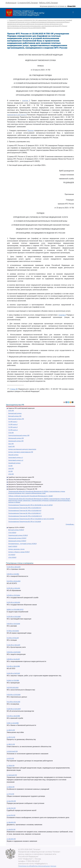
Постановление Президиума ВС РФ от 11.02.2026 (25, 522)
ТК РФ (10, 466)
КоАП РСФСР (13, 546)
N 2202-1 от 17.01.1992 (13, 680)
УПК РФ (11, 474)
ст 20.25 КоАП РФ (12, 751)
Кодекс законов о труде (16, 549)
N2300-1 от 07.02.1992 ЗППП (15, 609)
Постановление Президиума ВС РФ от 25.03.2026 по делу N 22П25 (30, 505)
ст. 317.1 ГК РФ (11, 737)
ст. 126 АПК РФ (11, 822)
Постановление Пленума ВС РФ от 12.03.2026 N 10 (25, 516)
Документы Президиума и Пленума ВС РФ (23, 489)
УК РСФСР (12, 555)
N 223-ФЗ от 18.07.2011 (13, 673)
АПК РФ (11, 411)
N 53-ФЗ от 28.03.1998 (13, 716)
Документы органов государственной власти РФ (25, 487)
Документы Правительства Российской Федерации (26, 484)
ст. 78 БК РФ (11, 766)
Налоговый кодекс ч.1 (16, 457)
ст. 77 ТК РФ (10, 794)
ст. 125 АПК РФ (11, 839)
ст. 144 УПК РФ (11, 801)
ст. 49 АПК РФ (11, 829)
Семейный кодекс (14, 463)
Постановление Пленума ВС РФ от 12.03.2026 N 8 (25, 510)
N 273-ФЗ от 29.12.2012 (13, 588)
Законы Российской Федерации (19, 480)
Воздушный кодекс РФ (16, 419)
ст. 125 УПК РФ (11, 808)
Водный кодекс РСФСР (16, 530)
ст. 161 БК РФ (11, 787)
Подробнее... (70, 524)
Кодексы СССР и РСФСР (16, 527)
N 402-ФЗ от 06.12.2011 (13, 645)
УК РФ (10, 471)
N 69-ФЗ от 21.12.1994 (13, 574)
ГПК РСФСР (12, 533)
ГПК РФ (11, 433)
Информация (11, 3)
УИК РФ (11, 468)
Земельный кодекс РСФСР (17, 541)
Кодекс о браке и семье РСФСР (19, 552)
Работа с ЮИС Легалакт (48, 3)
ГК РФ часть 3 (13, 427)
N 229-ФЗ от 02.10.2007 (14, 709)
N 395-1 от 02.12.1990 (13, 723)
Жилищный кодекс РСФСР (17, 538)
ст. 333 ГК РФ (11, 730)
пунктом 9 (26, 101)
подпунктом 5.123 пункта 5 (17, 115)
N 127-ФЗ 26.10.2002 (13, 688)
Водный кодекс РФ (15, 416)
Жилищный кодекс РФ (16, 438)
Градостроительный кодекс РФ (19, 435)
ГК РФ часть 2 (13, 424)
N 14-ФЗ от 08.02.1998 (13, 666)
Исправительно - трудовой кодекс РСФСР (22, 544)
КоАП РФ (11, 446)
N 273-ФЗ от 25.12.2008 (14, 617)
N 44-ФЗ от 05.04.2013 (13, 702)
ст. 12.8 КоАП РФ (12, 775)
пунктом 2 (62, 315)
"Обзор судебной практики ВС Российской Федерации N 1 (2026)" (31, 496)
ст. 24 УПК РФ (11, 815)
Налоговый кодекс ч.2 (16, 460)
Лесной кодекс (13, 455)
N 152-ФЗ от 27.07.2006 (14, 695)
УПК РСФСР (12, 557)
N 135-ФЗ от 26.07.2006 (14, 652)
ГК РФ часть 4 (13, 430)
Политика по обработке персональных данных (37, 866)
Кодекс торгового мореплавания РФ (21, 452)
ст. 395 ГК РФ (11, 744)
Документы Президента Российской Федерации (25, 482)
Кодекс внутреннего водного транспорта (22, 449)
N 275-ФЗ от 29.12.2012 (13, 602)
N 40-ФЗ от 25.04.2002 (14, 581)
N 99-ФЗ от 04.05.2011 (13, 659)
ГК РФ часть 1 (13, 422)
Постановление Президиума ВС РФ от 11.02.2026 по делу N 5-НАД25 (31, 519)
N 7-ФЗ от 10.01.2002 (13, 631)
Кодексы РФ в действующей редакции (21, 408)
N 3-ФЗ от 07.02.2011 (13, 638)
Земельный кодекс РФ (16, 441)
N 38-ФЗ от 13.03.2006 (13, 624)
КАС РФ (11, 444)
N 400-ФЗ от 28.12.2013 (14, 567)
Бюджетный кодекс (15, 413)
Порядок (30, 131)
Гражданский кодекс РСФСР (18, 535)
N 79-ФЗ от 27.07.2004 (13, 595)
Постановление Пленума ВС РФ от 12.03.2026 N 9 (25, 508)
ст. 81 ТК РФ (10, 758)
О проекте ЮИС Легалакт (28, 3)
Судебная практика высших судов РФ (21, 477)
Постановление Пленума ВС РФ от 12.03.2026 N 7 (25, 513)
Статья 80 (14, 389)
